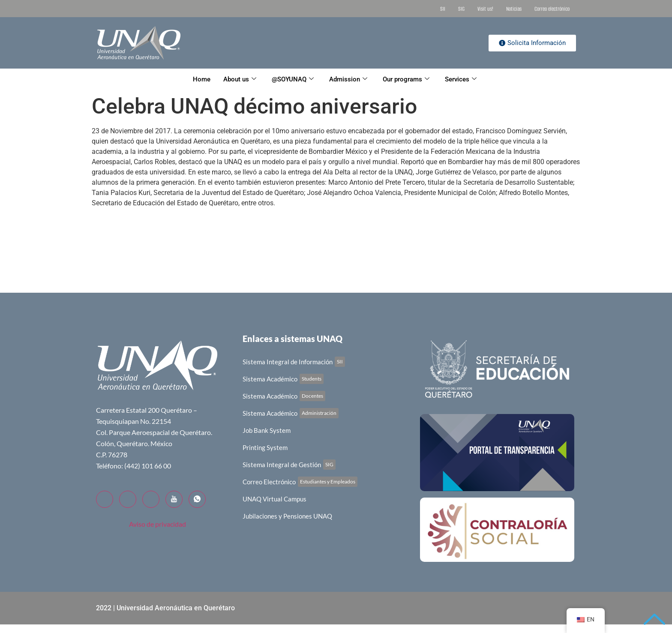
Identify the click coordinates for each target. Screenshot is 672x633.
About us (240, 79)
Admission (348, 79)
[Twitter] (128, 499)
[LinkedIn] (151, 499)
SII (443, 9)
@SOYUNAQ (293, 79)
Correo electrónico (552, 9)
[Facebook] (105, 499)
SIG (461, 9)
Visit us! (485, 9)
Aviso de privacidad (157, 524)
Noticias (514, 9)
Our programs (406, 79)
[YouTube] (174, 499)
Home (202, 79)
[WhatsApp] (197, 499)
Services (461, 79)
